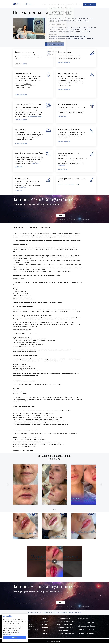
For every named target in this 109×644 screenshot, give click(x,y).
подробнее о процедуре (35, 117)
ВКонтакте (93, 628)
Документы (45, 626)
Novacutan (27, 88)
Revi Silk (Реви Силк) (30, 86)
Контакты (77, 4)
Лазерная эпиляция (62, 632)
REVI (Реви (27, 84)
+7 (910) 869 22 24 (89, 4)
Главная (43, 4)
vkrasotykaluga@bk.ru (88, 631)
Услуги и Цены (46, 623)
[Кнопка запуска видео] (54, 562)
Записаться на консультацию (54, 45)
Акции (72, 4)
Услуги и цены (50, 4)
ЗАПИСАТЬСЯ (18, 65)
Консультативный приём (64, 620)
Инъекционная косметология (65, 623)
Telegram (81, 628)
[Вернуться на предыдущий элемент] (8, 486)
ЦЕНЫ (25, 65)
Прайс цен (59, 4)
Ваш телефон (60, 210)
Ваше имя (15, 210)
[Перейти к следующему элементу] (101, 486)
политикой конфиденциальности (79, 222)
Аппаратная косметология (64, 626)
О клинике (66, 4)
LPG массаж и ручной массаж (65, 635)
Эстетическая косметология (65, 629)
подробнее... (62, 166)
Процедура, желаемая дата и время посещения (26, 216)
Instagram (86, 628)
